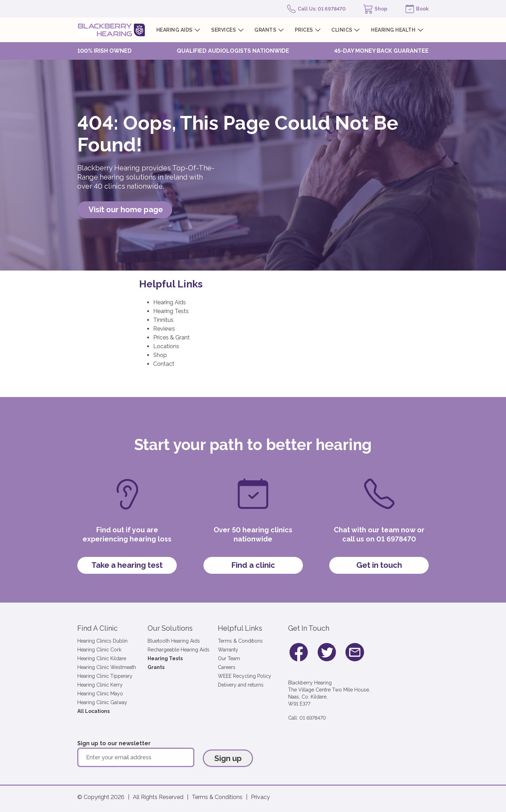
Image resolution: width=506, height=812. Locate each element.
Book (422, 9)
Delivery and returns (241, 685)
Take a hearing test (127, 565)
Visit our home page (126, 209)
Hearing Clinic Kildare (102, 658)
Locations (166, 346)
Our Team (229, 658)
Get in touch (379, 565)
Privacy (260, 797)
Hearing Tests (171, 311)
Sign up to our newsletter (114, 743)
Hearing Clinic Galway (102, 702)
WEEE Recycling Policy (245, 676)
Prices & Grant (171, 337)
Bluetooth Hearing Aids (174, 641)
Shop (381, 9)
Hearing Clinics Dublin (102, 641)
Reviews (164, 329)
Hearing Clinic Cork (99, 650)
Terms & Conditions (240, 641)
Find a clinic (253, 565)
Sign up (228, 758)
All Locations (93, 711)
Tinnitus (163, 320)
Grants (156, 667)
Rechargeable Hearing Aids (179, 650)
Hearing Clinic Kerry (100, 685)
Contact (164, 364)
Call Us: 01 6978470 (322, 9)
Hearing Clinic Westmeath (107, 667)
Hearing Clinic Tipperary (105, 676)
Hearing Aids (170, 302)
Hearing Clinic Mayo (100, 694)
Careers (227, 667)
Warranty (228, 650)
